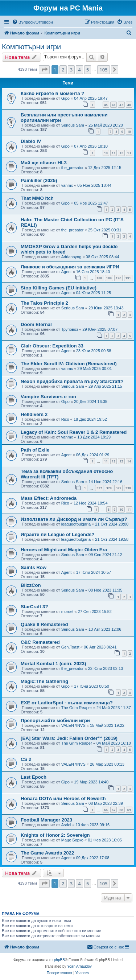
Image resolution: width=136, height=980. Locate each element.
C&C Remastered (40, 642)
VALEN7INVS (73, 725)
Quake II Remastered (44, 624)
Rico (65, 419)
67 (114, 810)
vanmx (67, 185)
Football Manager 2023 (46, 820)
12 (121, 153)
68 (121, 810)
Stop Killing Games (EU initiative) (59, 288)
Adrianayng (71, 257)
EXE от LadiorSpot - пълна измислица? (67, 703)
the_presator (73, 168)
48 (129, 105)
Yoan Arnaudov (79, 966)
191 (128, 278)
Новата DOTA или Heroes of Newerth (63, 798)
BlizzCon (31, 585)
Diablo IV (31, 141)
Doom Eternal (36, 324)
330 (128, 488)
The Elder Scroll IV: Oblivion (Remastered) (69, 364)
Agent (67, 272)
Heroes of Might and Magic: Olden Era (64, 550)
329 (118, 488)
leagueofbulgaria (76, 524)
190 (118, 278)
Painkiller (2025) (39, 180)
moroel (67, 612)
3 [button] (71, 70)
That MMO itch (37, 198)
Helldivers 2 (34, 414)
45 (106, 105)
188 (99, 278)
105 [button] (103, 70)
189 (109, 278)
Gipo (65, 98)
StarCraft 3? (34, 607)
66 (106, 810)
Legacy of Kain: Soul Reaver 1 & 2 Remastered (74, 432)
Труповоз (70, 329)
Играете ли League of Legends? (57, 534)
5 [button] (88, 70)
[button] (44, 70)
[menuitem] (32, 22)
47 (121, 105)
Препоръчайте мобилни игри (55, 720)
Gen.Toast (70, 647)
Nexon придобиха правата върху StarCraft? (72, 381)
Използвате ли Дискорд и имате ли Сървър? (74, 519)
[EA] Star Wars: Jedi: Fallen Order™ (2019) (69, 738)
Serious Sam (73, 125)
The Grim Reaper (77, 708)
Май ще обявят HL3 (44, 163)
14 (129, 461)
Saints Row (34, 567)
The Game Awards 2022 (47, 853)
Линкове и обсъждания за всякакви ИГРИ (70, 267)
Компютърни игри (31, 47)
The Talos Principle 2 (44, 303)
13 (129, 153)
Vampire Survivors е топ (48, 397)
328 (109, 488)
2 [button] (63, 70)
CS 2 (26, 759)
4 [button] (79, 70)
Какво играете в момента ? (52, 93)
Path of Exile (35, 450)
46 (114, 105)
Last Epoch (34, 777)
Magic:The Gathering (44, 681)
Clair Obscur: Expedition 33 (52, 346)
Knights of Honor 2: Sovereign (55, 835)
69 (129, 810)
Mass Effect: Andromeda (49, 498)
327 (99, 488)
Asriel (66, 825)
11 (114, 153)
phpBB (59, 960)
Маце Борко (72, 840)
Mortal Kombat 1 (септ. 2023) (53, 664)
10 (129, 131)
